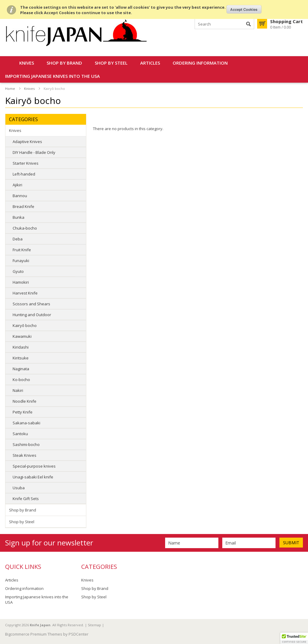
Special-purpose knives (34, 466)
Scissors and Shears (31, 304)
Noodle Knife (25, 401)
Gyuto (18, 271)
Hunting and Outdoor (32, 315)
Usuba (19, 488)
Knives (27, 63)
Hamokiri (21, 282)
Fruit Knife (22, 250)
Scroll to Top (301, 609)
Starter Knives (26, 163)
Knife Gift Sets (26, 499)
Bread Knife (23, 206)
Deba (18, 239)
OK (244, 9)
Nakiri (18, 390)
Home (10, 89)
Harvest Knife (25, 293)
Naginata (21, 369)
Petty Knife (23, 412)
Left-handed (24, 174)
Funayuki (21, 261)
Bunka (18, 217)
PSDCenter (79, 634)
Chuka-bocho (25, 228)
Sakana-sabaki (26, 423)
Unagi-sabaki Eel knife (33, 477)
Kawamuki (22, 336)
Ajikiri (17, 185)
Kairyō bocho (25, 325)
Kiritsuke (21, 358)
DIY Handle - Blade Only (34, 152)
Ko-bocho (21, 380)
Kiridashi (21, 347)
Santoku (20, 434)
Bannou (20, 196)
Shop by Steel (111, 63)
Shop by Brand (64, 63)
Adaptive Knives (27, 142)
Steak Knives (25, 455)
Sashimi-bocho (26, 444)
